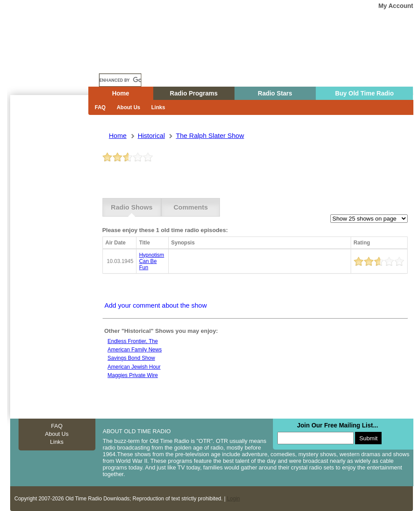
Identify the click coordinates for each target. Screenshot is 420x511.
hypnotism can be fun (152, 261)
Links (158, 107)
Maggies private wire (133, 375)
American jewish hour (134, 367)
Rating (362, 243)
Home (54, 63)
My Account (396, 6)
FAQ (100, 107)
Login (233, 499)
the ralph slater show (210, 135)
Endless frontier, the (133, 341)
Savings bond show (131, 358)
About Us (128, 107)
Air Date (116, 243)
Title (144, 243)
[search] (120, 80)
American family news (135, 350)
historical (151, 135)
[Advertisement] (47, 254)
